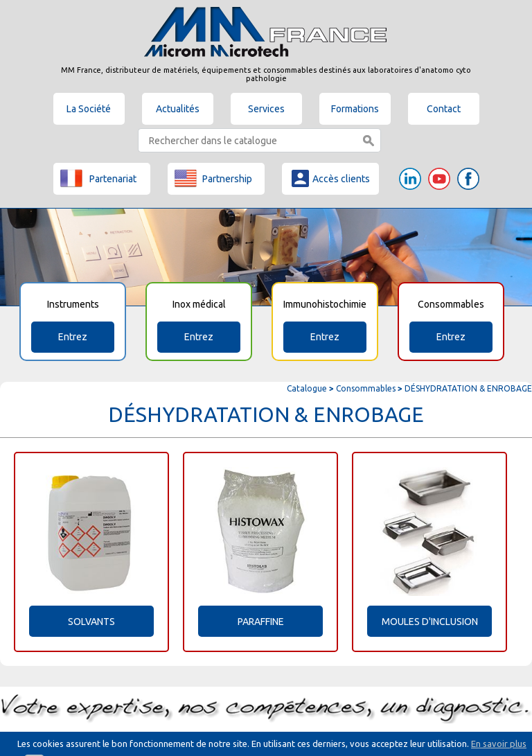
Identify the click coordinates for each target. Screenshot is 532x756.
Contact (444, 109)
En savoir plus (499, 744)
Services (266, 109)
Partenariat (98, 178)
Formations (355, 109)
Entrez (73, 337)
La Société (89, 109)
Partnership (213, 178)
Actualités (178, 109)
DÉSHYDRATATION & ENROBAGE (468, 388)
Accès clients (330, 178)
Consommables (366, 388)
